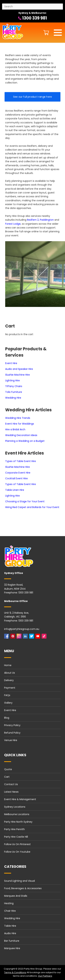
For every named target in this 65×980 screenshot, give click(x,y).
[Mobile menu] (58, 33)
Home (8, 665)
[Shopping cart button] (45, 33)
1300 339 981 (33, 18)
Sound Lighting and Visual (19, 881)
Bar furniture (12, 941)
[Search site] (32, 7)
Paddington (47, 220)
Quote (8, 769)
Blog (7, 718)
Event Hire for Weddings (20, 424)
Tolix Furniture (14, 392)
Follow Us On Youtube (17, 852)
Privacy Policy (12, 725)
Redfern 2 (33, 220)
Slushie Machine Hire (18, 375)
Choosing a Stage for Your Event (25, 501)
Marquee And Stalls (16, 896)
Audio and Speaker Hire (19, 369)
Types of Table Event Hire (21, 461)
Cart (7, 777)
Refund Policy (12, 733)
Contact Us (11, 784)
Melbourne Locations (17, 814)
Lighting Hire (12, 380)
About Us (10, 673)
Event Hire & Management (20, 799)
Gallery (8, 703)
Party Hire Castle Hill (16, 837)
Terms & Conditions (15, 972)
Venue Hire (11, 740)
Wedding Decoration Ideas (21, 435)
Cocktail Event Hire (16, 478)
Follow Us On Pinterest (17, 844)
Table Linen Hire (15, 490)
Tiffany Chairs (14, 386)
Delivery (9, 680)
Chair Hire (10, 911)
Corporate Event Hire (18, 473)
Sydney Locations (15, 807)
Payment (10, 688)
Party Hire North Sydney (18, 822)
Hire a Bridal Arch (15, 429)
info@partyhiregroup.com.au (22, 629)
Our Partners (45, 976)
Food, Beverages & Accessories (23, 888)
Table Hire (10, 926)
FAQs (7, 695)
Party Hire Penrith (14, 829)
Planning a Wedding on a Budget (25, 441)
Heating (9, 903)
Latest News (11, 792)
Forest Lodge (13, 224)
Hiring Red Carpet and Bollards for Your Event (32, 507)
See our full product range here (32, 97)
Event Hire (11, 363)
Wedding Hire (13, 398)
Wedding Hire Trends (18, 418)
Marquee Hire (12, 948)
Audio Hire (10, 933)
